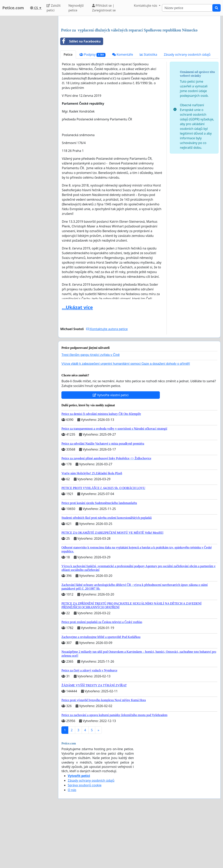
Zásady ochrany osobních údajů (187, 110)
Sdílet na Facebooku (81, 96)
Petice (68, 110)
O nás (72, 845)
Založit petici (53, 8)
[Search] (187, 8)
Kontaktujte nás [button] (146, 6)
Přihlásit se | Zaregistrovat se (104, 8)
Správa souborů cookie (85, 840)
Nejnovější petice (76, 8)
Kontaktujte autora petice (107, 384)
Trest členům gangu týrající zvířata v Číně (91, 410)
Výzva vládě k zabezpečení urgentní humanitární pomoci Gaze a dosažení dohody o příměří (126, 419)
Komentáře (123, 110)
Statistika (149, 110)
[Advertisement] (139, 50)
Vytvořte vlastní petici (111, 450)
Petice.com (13, 8)
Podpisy (92, 110)
